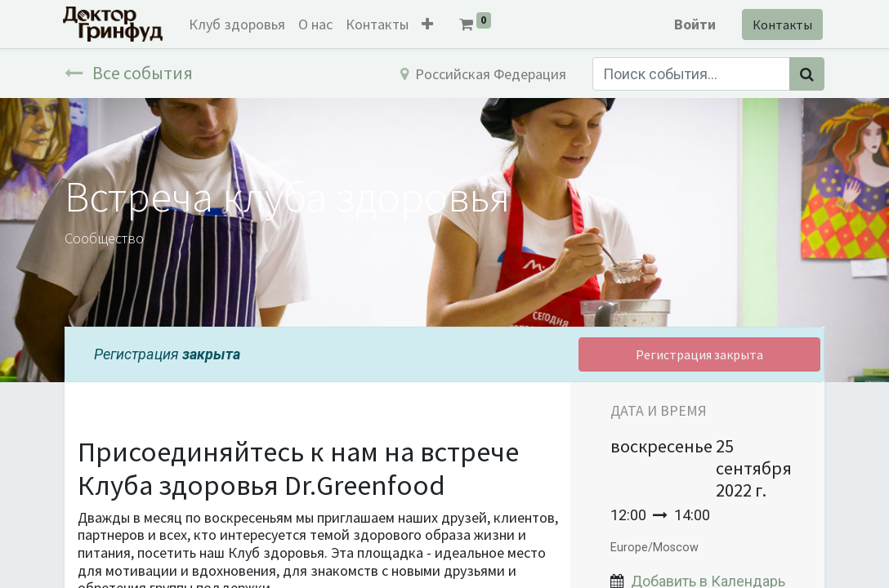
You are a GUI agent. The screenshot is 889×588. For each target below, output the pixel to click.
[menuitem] (239, 24)
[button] (429, 24)
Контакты (781, 24)
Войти (693, 24)
